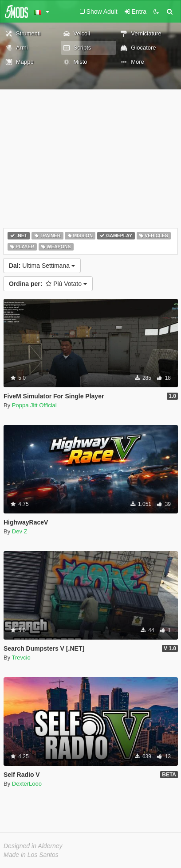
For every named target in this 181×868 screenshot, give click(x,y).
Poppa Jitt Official (34, 405)
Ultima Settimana (42, 266)
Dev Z (20, 531)
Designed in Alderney (33, 846)
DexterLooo (27, 784)
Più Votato (48, 284)
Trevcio (21, 658)
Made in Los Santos (31, 855)
